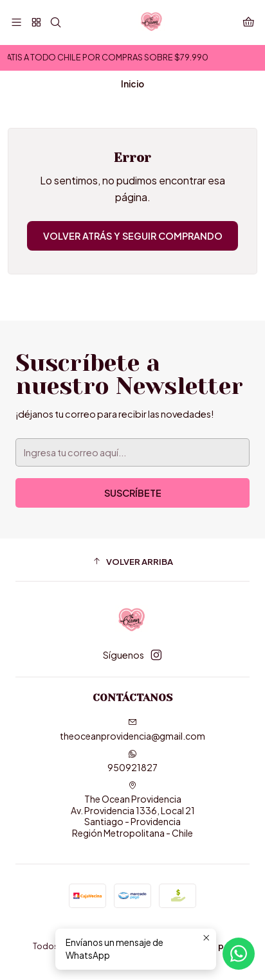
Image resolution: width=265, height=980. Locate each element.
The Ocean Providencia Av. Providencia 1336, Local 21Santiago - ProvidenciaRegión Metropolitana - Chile (133, 810)
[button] (132, 562)
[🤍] (36, 22)
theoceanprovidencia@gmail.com (132, 730)
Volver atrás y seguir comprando (133, 236)
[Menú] (16, 22)
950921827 (132, 761)
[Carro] (249, 22)
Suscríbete (133, 493)
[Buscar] (56, 22)
